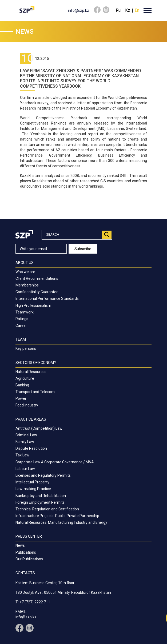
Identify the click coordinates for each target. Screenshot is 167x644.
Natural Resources (31, 372)
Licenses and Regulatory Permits (43, 475)
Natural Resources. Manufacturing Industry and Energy (61, 522)
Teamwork (25, 312)
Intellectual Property (32, 482)
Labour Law (25, 469)
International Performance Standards (47, 298)
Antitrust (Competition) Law (39, 428)
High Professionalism (33, 305)
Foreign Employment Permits (40, 502)
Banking (22, 385)
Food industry (27, 405)
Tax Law (22, 455)
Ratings (22, 319)
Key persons (26, 348)
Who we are (25, 272)
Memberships (27, 285)
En (137, 10)
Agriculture (25, 378)
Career (21, 325)
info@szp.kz (79, 10)
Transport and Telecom (35, 392)
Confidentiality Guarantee (37, 292)
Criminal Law (26, 435)
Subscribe (83, 249)
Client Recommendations (37, 278)
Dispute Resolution (31, 448)
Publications (26, 552)
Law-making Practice (33, 489)
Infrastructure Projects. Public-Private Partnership (57, 516)
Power (21, 398)
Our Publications (29, 559)
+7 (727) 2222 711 (35, 602)
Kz (128, 10)
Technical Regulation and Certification (47, 509)
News (20, 545)
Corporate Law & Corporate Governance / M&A (55, 462)
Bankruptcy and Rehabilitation (41, 496)
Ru (118, 10)
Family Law (25, 442)
